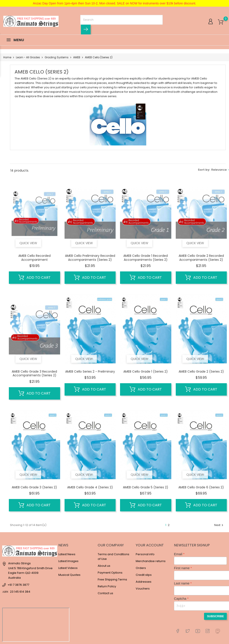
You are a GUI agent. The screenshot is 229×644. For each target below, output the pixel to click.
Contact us (105, 593)
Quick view (28, 243)
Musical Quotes (69, 575)
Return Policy (107, 586)
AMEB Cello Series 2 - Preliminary (90, 371)
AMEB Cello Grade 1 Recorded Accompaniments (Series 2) (146, 258)
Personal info (145, 554)
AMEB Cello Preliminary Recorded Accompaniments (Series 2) (90, 258)
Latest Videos (68, 568)
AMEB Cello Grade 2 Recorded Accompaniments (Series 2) (201, 258)
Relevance (219, 170)
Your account (150, 545)
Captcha (180, 599)
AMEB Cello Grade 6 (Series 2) (201, 487)
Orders (141, 568)
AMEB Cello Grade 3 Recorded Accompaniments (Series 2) (34, 373)
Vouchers (143, 589)
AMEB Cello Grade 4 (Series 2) (90, 487)
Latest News (67, 554)
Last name (182, 583)
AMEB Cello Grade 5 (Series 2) (146, 487)
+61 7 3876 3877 (18, 585)
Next (219, 525)
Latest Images (68, 561)
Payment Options (110, 573)
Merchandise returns (151, 561)
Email (178, 554)
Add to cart (34, 278)
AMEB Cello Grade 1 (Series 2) (146, 371)
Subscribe (215, 616)
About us (104, 566)
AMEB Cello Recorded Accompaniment (34, 258)
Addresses (144, 582)
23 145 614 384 (20, 592)
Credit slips (144, 575)
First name (182, 568)
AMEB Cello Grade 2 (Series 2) (201, 371)
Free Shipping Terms (112, 579)
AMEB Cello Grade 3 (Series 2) (34, 487)
